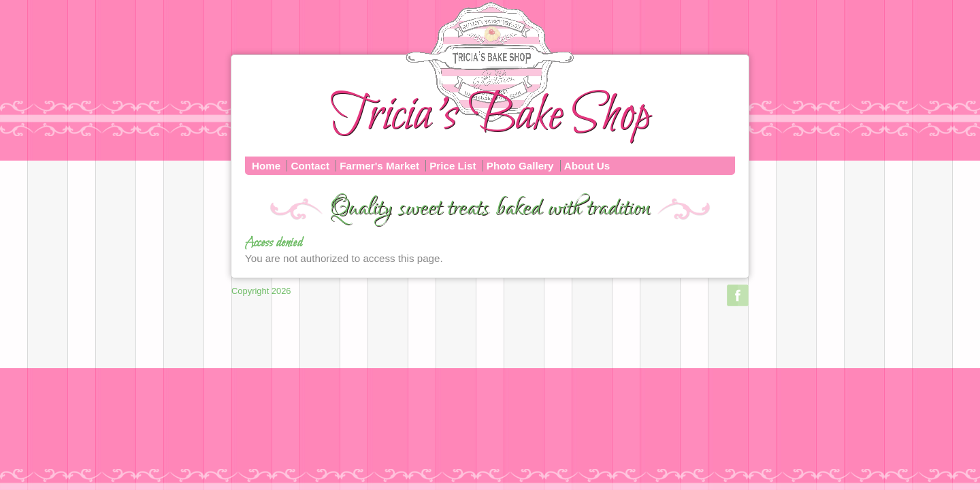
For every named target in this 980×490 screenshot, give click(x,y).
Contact (310, 166)
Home (266, 166)
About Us (587, 166)
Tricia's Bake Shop (490, 116)
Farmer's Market (379, 166)
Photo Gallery (520, 166)
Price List (453, 166)
